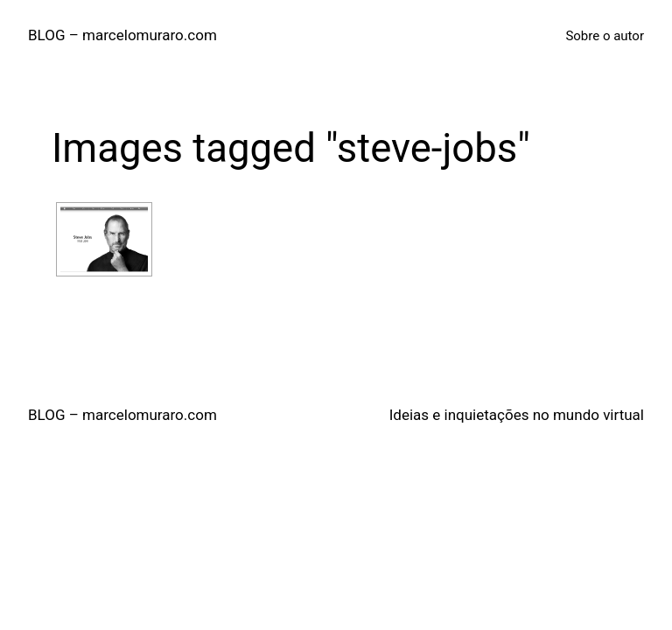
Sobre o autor (605, 36)
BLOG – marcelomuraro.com (122, 35)
